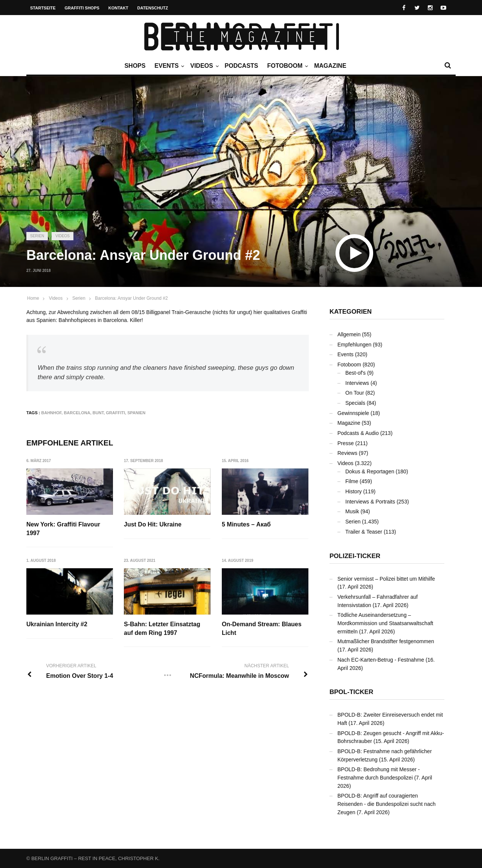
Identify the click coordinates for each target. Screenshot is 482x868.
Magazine (330, 66)
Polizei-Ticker (355, 556)
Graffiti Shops (82, 8)
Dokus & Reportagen (370, 471)
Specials (355, 403)
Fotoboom (287, 66)
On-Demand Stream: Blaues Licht (262, 628)
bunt (98, 413)
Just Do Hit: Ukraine (153, 524)
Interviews (357, 383)
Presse (346, 443)
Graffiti (115, 413)
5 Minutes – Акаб (246, 524)
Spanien (136, 413)
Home (33, 298)
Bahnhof (52, 413)
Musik (352, 511)
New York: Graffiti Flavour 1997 (63, 529)
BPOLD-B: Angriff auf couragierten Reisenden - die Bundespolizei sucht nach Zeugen (387, 804)
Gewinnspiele (353, 413)
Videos (203, 66)
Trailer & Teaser (364, 532)
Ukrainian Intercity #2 (57, 624)
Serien (37, 236)
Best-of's (355, 373)
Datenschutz (153, 8)
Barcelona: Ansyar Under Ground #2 (131, 298)
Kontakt (118, 8)
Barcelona (77, 413)
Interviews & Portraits (370, 502)
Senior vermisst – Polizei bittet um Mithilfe (386, 579)
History (354, 491)
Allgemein (349, 334)
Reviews (347, 453)
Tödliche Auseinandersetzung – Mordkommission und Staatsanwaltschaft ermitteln (385, 623)
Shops (135, 66)
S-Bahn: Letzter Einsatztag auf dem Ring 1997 (162, 628)
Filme (352, 481)
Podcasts (242, 66)
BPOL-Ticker (351, 692)
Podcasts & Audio (358, 433)
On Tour (355, 393)
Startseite (43, 8)
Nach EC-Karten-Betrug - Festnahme (381, 660)
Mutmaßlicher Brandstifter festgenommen (386, 641)
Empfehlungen (354, 345)
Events (168, 66)
